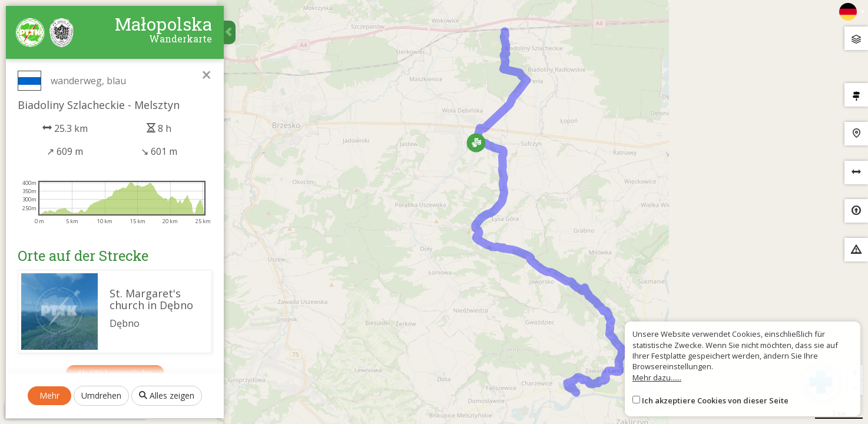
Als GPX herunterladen (115, 373)
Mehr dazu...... (657, 377)
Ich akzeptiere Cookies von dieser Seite (715, 400)
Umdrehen (101, 395)
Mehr (49, 395)
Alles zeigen (167, 395)
